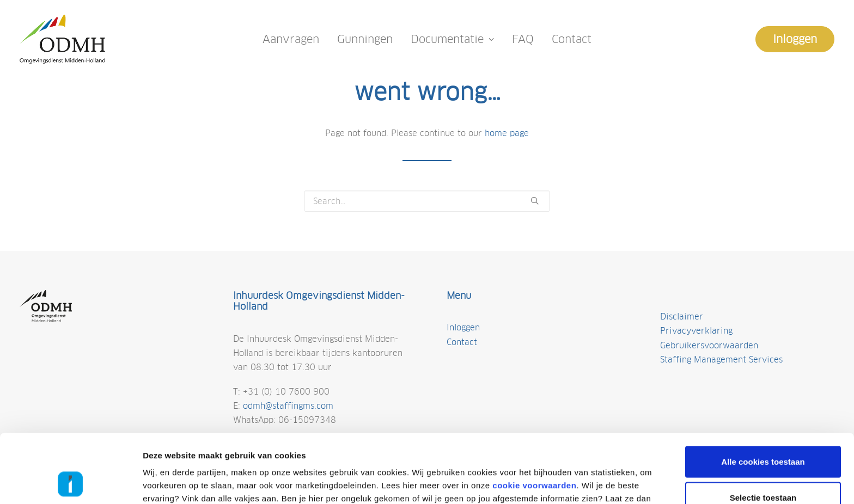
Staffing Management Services (721, 359)
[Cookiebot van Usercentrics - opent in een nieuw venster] (71, 483)
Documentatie (452, 39)
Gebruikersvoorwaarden (709, 345)
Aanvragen (291, 39)
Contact (572, 39)
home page (507, 133)
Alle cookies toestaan (763, 397)
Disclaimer (682, 316)
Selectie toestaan (763, 433)
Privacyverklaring (696, 331)
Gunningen (365, 39)
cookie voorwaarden (534, 421)
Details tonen (584, 483)
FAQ (523, 39)
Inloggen (463, 327)
